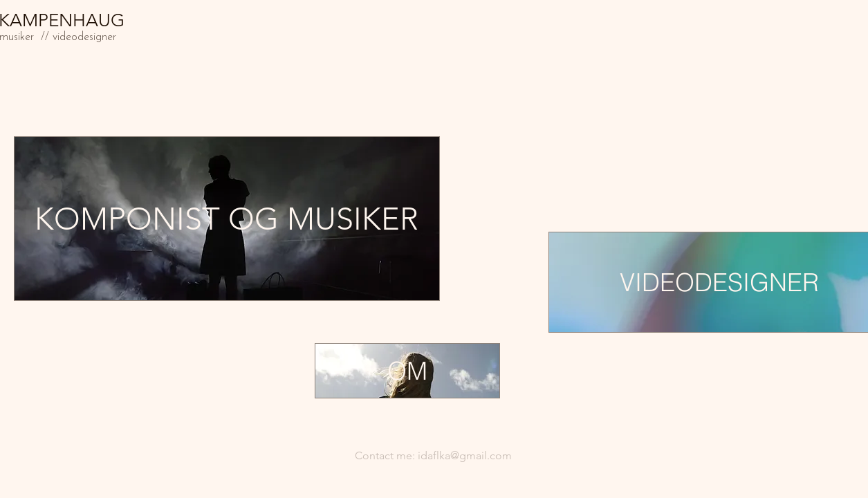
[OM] (407, 371)
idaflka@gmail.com (465, 455)
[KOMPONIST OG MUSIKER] (227, 219)
